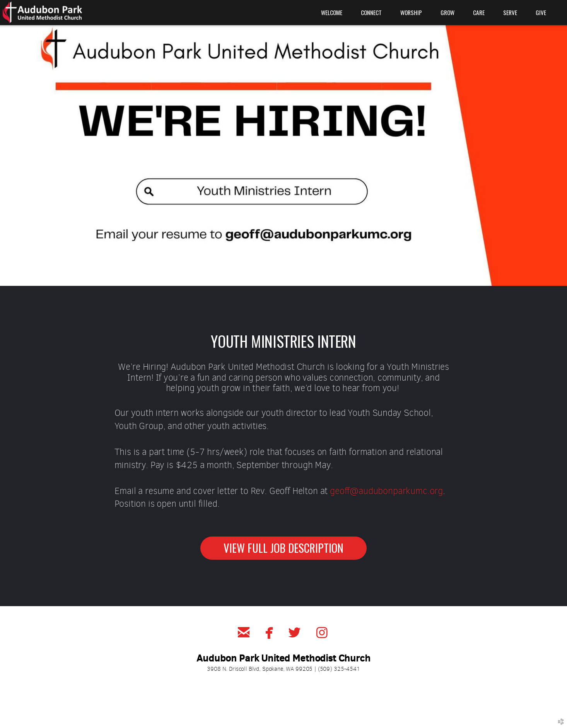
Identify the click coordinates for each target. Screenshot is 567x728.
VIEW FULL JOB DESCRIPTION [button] (283, 548)
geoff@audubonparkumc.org (386, 491)
